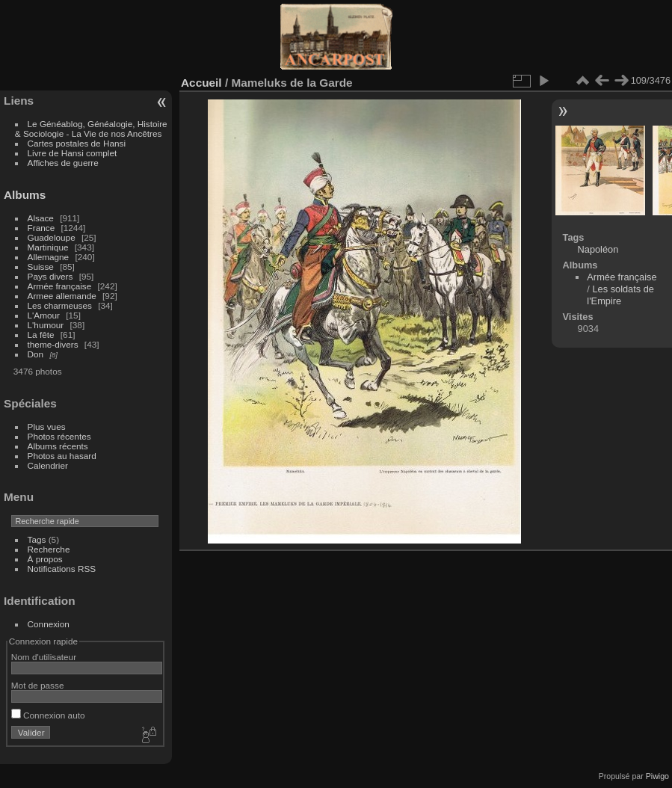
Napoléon (598, 249)
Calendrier (48, 465)
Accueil (201, 83)
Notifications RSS (62, 569)
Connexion (49, 624)
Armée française (60, 286)
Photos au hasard (62, 456)
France (41, 228)
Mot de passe (38, 685)
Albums (25, 195)
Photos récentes (59, 436)
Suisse (41, 267)
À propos (45, 559)
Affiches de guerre (63, 163)
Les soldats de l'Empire (620, 295)
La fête (41, 335)
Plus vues (47, 427)
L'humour (46, 325)
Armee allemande (62, 296)
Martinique (48, 247)
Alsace (41, 218)
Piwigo (657, 776)
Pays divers (50, 276)
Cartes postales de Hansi (77, 143)
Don (36, 354)
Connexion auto (48, 715)
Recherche (49, 549)
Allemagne (49, 257)
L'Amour (44, 315)
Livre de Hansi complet (73, 153)
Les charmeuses (60, 305)
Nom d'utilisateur (44, 657)
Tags (37, 539)
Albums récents (58, 446)
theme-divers (53, 344)
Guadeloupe (52, 237)
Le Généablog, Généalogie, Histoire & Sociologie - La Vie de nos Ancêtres (91, 129)
